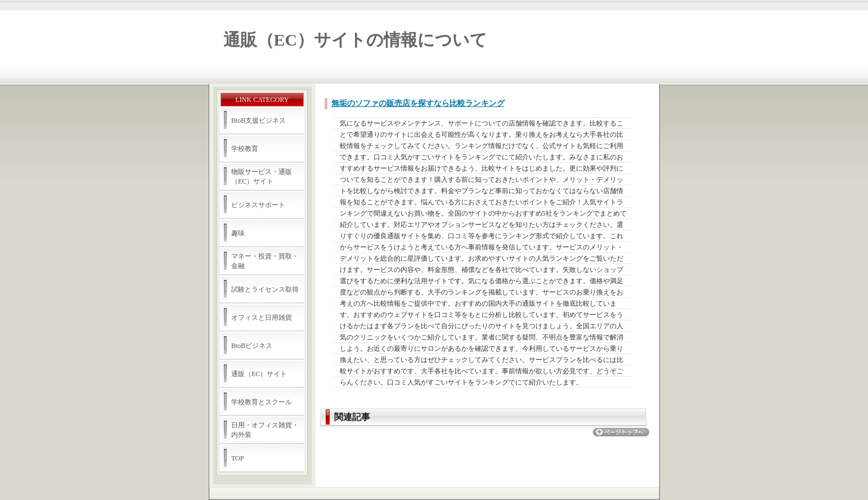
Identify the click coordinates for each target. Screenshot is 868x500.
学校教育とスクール (262, 402)
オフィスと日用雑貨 (262, 318)
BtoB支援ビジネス (258, 120)
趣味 (238, 233)
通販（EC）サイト (259, 374)
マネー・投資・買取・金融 (265, 261)
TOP (237, 458)
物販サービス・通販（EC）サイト (262, 177)
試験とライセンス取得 (265, 289)
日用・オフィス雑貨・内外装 (265, 430)
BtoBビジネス (252, 346)
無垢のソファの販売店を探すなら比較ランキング (418, 103)
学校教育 (245, 149)
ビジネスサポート (258, 205)
